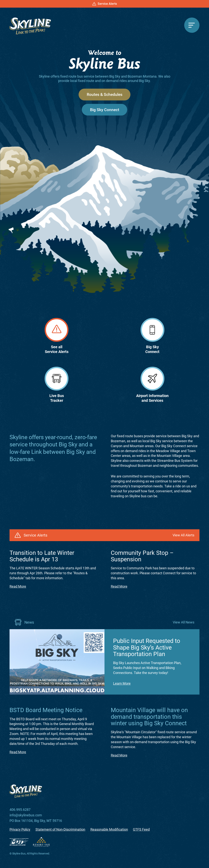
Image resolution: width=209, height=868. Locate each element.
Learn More (122, 683)
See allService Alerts (57, 336)
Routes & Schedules (105, 94)
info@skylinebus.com (26, 815)
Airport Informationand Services (152, 385)
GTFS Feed (141, 829)
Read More (18, 586)
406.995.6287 (20, 810)
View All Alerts (183, 535)
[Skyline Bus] (30, 26)
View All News (184, 622)
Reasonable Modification (109, 829)
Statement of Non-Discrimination (60, 829)
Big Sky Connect (105, 110)
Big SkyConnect (152, 336)
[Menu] (192, 25)
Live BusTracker (57, 385)
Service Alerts (105, 4)
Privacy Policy (20, 829)
